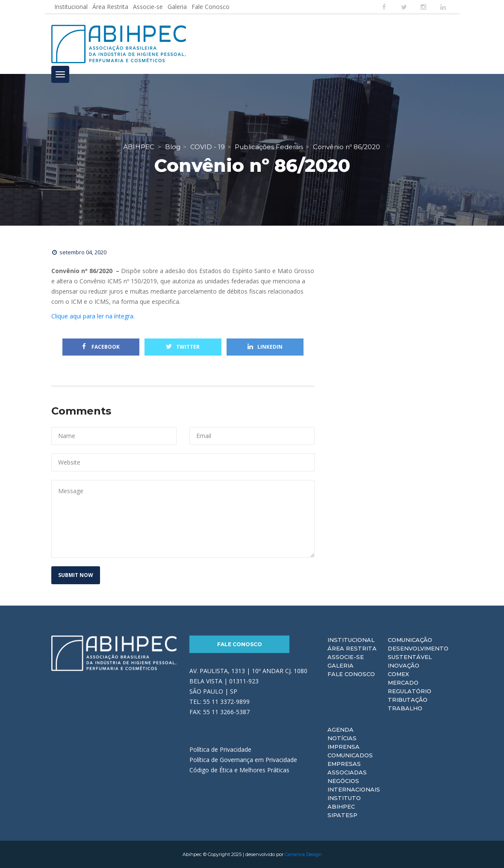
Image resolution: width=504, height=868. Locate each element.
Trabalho (405, 708)
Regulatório (410, 691)
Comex (398, 674)
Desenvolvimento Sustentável (418, 653)
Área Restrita (110, 7)
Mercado (403, 683)
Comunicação (410, 640)
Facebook (101, 347)
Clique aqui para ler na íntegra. (93, 316)
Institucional (71, 7)
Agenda (340, 730)
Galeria (177, 7)
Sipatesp (342, 815)
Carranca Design (303, 854)
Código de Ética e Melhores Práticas (239, 770)
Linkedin (265, 347)
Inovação (404, 665)
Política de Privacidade (220, 749)
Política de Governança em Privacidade (243, 760)
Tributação (408, 700)
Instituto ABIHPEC (344, 802)
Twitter (183, 347)
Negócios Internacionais (354, 785)
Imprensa (343, 747)
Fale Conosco (211, 7)
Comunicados (350, 755)
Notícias (342, 738)
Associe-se (148, 7)
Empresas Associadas (347, 768)
